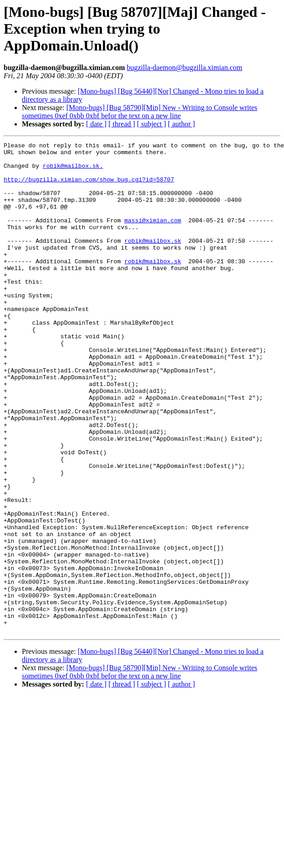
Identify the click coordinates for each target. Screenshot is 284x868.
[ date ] (96, 124)
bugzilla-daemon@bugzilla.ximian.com (184, 68)
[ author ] (182, 124)
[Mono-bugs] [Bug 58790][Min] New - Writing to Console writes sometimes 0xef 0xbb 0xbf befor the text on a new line (139, 112)
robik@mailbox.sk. (73, 171)
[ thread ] (122, 124)
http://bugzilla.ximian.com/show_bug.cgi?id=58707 (89, 187)
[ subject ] (152, 124)
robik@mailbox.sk (153, 261)
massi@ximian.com (153, 236)
